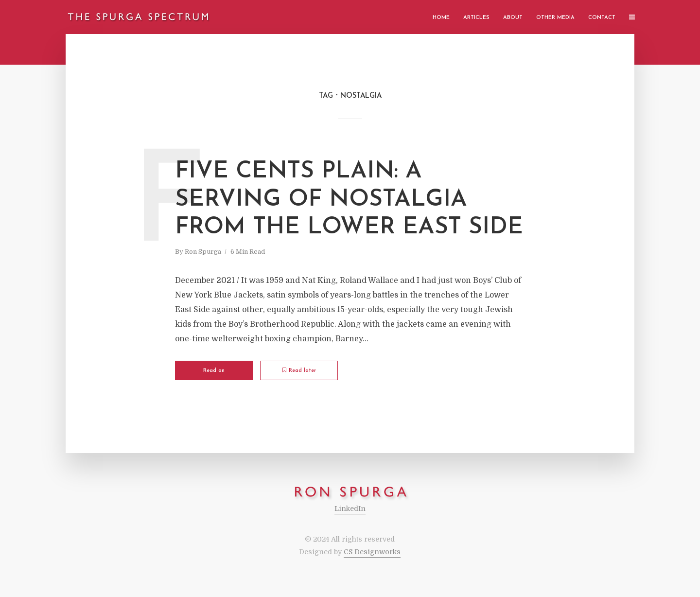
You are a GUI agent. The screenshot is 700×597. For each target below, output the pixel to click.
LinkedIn (350, 509)
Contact (602, 18)
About (513, 18)
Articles (476, 18)
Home (441, 18)
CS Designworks (372, 552)
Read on (214, 371)
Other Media (555, 18)
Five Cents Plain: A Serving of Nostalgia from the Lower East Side (349, 200)
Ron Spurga (203, 252)
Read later (299, 370)
